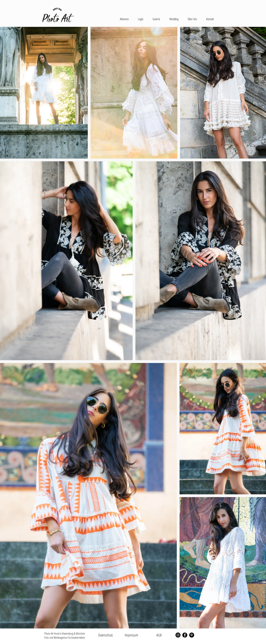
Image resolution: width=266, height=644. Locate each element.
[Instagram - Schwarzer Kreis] (178, 635)
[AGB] (159, 635)
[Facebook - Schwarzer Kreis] (185, 635)
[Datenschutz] (105, 635)
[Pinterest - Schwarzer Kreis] (192, 635)
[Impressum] (131, 635)
